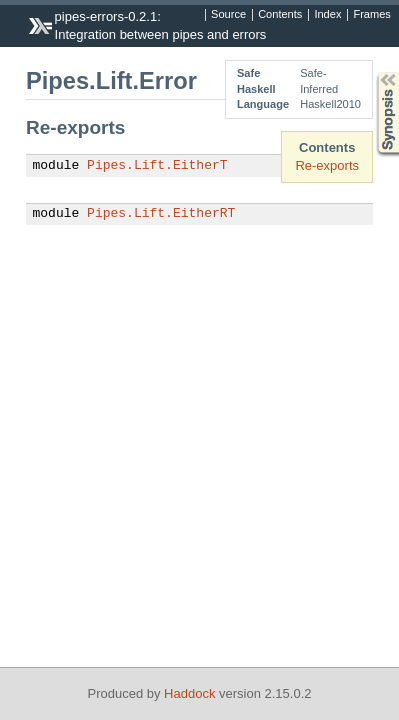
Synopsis (372, 72)
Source (228, 15)
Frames (371, 15)
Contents (280, 15)
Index (327, 15)
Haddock (189, 693)
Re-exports (327, 165)
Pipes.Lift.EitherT (157, 166)
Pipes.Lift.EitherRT (161, 214)
